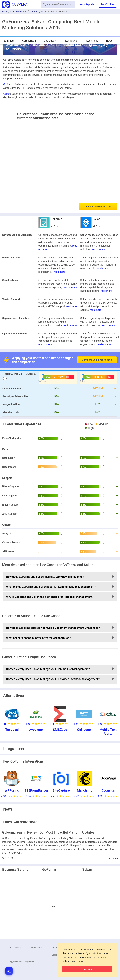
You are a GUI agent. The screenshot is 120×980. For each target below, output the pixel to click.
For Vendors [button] (108, 4)
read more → (99, 249)
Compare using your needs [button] (97, 360)
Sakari (44, 12)
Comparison (29, 41)
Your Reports (87, 4)
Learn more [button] (77, 961)
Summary (9, 41)
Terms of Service (36, 948)
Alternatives (70, 41)
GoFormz (34, 12)
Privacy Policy (16, 948)
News (109, 41)
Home (5, 12)
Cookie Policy (55, 948)
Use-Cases (50, 41)
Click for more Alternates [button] (98, 207)
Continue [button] (87, 969)
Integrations (91, 41)
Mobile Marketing (18, 12)
